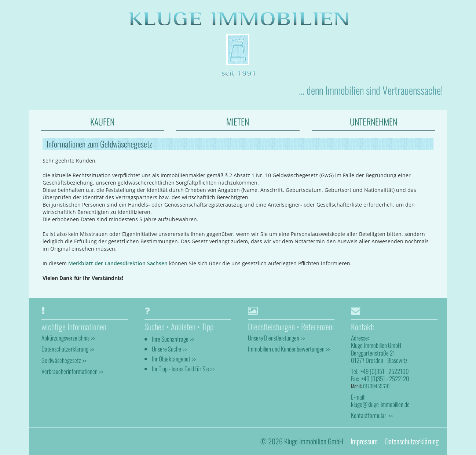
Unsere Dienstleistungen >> (276, 338)
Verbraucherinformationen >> (72, 371)
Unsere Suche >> (169, 349)
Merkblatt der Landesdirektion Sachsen (118, 263)
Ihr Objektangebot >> (174, 359)
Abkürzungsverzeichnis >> (68, 338)
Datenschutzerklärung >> (68, 349)
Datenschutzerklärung (412, 441)
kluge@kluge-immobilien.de (380, 404)
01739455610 (376, 386)
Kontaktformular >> (372, 415)
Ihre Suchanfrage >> (173, 339)
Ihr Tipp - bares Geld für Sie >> (183, 369)
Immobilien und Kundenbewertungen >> (289, 349)
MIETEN (238, 121)
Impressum (364, 441)
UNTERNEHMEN (374, 121)
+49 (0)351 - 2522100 (385, 371)
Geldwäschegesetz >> (64, 360)
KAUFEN (102, 121)
